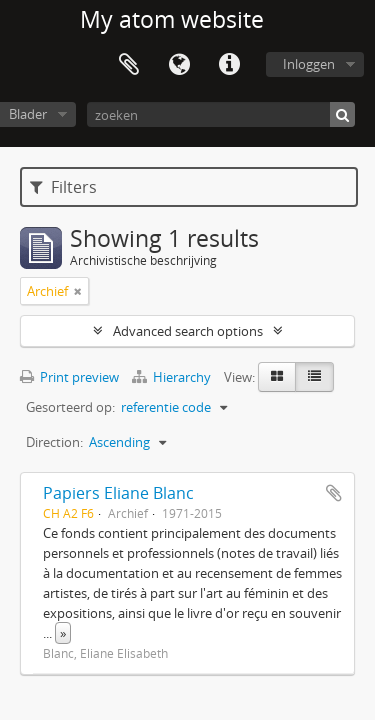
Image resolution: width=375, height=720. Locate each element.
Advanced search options (188, 331)
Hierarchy (173, 377)
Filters (63, 187)
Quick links (229, 65)
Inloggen (309, 64)
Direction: (54, 442)
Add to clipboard (334, 493)
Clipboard (129, 65)
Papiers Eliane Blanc (118, 493)
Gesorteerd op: (70, 407)
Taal (179, 65)
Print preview (69, 377)
